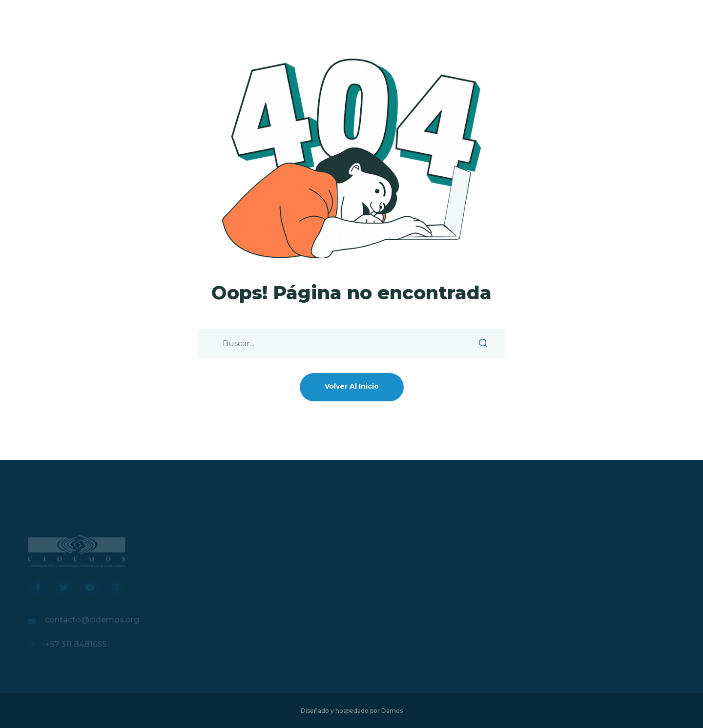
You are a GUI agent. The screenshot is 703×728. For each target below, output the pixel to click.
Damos (392, 711)
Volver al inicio (352, 386)
